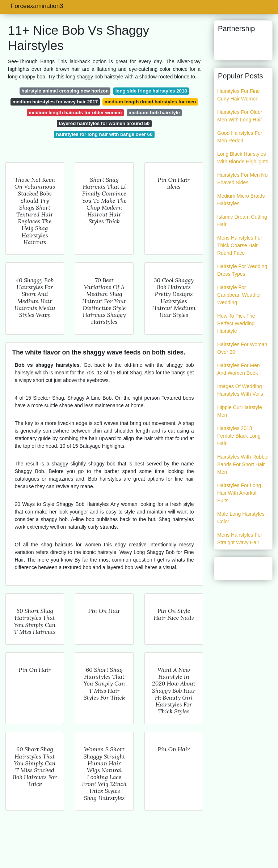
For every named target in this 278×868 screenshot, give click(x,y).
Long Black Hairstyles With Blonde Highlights (243, 158)
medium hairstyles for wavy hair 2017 (55, 102)
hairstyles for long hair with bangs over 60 (104, 134)
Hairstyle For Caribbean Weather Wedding (239, 295)
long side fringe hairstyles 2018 (151, 91)
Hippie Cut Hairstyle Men (240, 411)
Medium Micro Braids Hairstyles (241, 200)
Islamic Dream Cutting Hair (242, 221)
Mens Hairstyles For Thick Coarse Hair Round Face (240, 245)
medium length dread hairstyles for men (150, 102)
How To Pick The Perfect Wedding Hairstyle (236, 323)
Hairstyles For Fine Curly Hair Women (238, 95)
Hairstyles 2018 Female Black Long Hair (239, 436)
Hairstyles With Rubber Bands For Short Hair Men (243, 464)
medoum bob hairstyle (154, 113)
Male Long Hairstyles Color (241, 518)
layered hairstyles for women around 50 (104, 123)
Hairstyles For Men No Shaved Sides (242, 179)
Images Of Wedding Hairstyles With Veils (240, 390)
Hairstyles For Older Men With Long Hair (240, 116)
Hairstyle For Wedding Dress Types (242, 270)
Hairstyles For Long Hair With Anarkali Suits (239, 493)
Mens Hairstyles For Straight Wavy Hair (240, 539)
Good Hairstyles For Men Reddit (240, 137)
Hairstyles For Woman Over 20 (242, 348)
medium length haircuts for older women (75, 113)
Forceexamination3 (37, 6)
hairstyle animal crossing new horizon (65, 91)
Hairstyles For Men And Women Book (238, 369)
